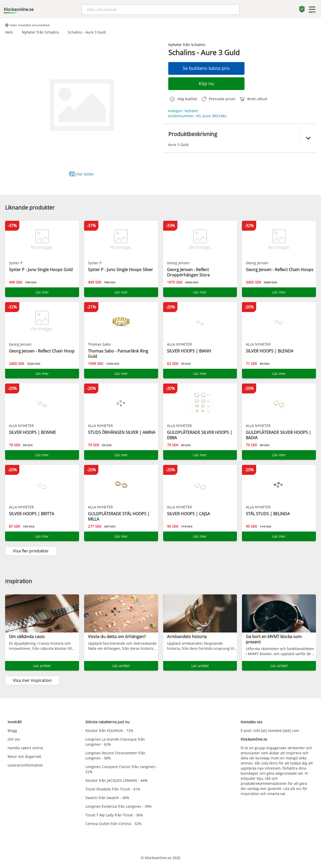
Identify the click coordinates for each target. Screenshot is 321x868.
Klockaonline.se (19, 9)
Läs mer (42, 292)
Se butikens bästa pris (206, 68)
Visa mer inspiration (32, 680)
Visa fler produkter (31, 551)
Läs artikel (42, 666)
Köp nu (206, 83)
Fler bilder (82, 174)
